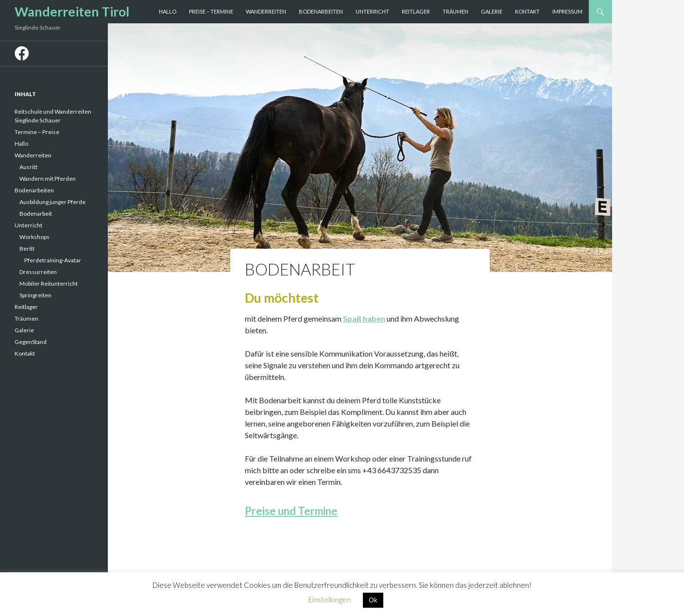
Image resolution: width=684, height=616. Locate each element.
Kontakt (527, 11)
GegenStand (31, 342)
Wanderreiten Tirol (72, 11)
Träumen (455, 11)
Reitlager (416, 11)
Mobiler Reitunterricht (49, 283)
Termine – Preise (37, 132)
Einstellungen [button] (330, 599)
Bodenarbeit (36, 214)
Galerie (492, 11)
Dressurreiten (38, 272)
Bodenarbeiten (321, 11)
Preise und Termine (291, 511)
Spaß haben (364, 318)
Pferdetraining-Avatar (53, 260)
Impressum (567, 11)
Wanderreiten (266, 11)
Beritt (27, 248)
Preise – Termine (211, 11)
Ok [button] (373, 600)
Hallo (168, 11)
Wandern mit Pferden (48, 179)
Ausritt (28, 167)
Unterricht (372, 11)
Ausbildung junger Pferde (52, 202)
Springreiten (35, 295)
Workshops (34, 237)
